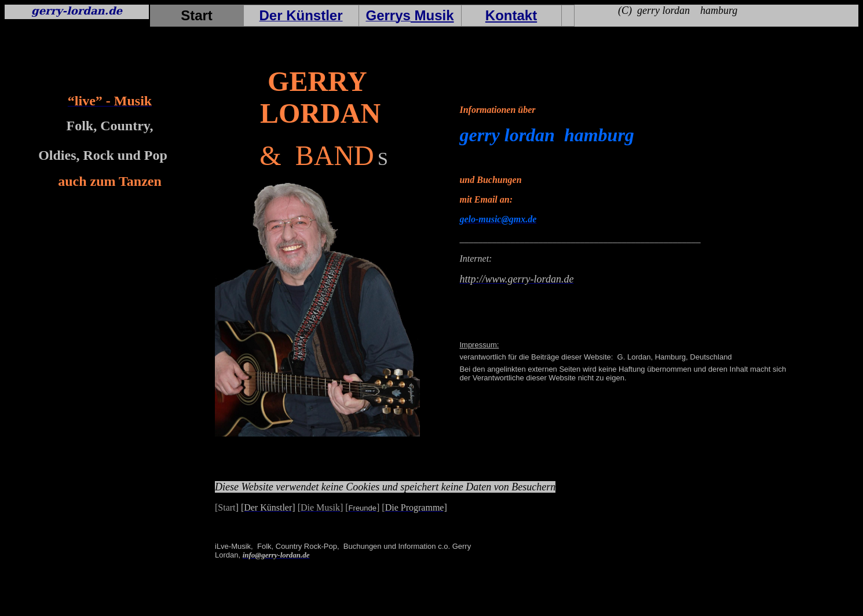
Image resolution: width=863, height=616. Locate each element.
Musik (432, 15)
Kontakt (511, 15)
